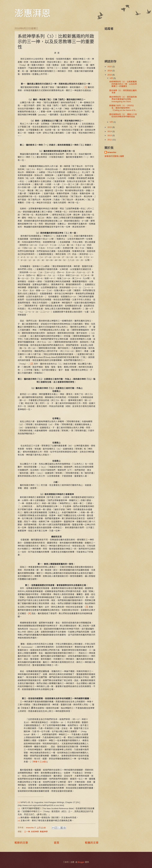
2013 (110, 135)
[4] (30, 613)
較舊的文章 (92, 843)
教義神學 (44, 832)
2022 (110, 67)
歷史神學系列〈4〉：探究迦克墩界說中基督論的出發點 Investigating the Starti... (123, 99)
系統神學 (35, 832)
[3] (87, 607)
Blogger (81, 862)
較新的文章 (21, 843)
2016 (110, 75)
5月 (112, 122)
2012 (110, 140)
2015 (110, 127)
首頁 (57, 843)
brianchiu (112, 152)
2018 (110, 71)
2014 (110, 131)
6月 (112, 78)
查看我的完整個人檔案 (114, 156)
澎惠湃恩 (33, 13)
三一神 (27, 832)
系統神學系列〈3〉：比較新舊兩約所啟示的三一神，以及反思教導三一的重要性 (123, 84)
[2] (32, 364)
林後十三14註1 (40, 762)
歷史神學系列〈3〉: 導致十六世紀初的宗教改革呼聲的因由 (123, 115)
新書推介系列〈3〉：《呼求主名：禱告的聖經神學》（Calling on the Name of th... (123, 108)
